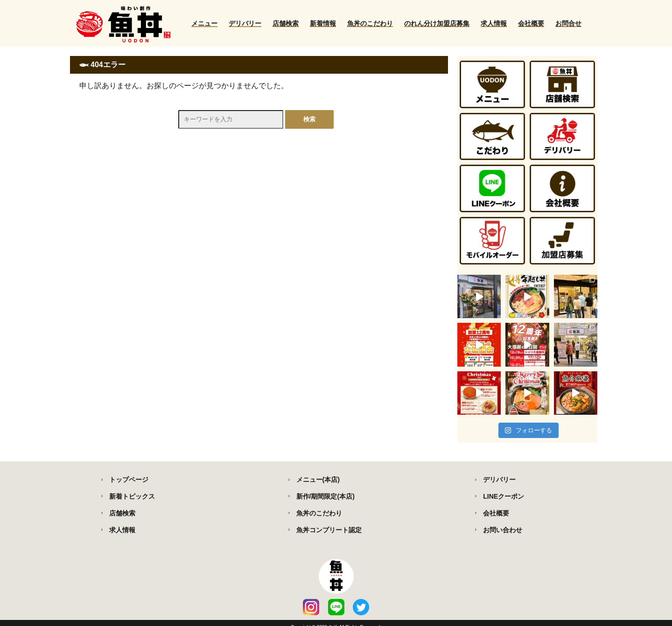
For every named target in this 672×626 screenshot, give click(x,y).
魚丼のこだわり (370, 23)
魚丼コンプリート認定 (329, 530)
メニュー (204, 23)
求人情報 (494, 23)
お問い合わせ (503, 530)
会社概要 (531, 23)
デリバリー (245, 23)
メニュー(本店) (318, 480)
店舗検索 (286, 23)
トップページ (129, 480)
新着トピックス (132, 496)
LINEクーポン (504, 496)
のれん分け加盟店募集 (437, 23)
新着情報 (323, 23)
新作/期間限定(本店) (325, 496)
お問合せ (568, 23)
